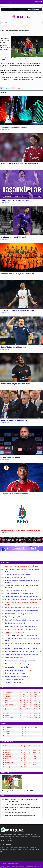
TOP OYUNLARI (14, 848)
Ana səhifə (3, 863)
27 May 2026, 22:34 (5, 203)
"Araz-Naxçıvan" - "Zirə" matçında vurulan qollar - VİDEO (18, 791)
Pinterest (42, 2)
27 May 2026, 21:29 (5, 313)
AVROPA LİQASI (17, 850)
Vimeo (9, 841)
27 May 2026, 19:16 (5, 533)
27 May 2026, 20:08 (5, 459)
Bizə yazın (16, 2)
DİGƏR (37, 850)
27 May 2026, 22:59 (5, 166)
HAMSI (40, 773)
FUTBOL (3, 848)
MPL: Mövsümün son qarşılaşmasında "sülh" (21, 816)
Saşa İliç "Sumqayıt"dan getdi (16, 813)
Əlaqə (10, 2)
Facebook (38, 2)
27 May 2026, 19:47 (5, 496)
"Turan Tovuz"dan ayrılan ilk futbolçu (18, 805)
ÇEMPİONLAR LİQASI (6, 850)
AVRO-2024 (10, 26)
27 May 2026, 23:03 (5, 129)
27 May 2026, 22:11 (5, 239)
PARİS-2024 (33, 848)
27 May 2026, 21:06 (5, 349)
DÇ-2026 (25, 850)
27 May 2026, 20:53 (5, 386)
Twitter (36, 2)
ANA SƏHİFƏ (3, 26)
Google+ (40, 2)
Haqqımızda (3, 2)
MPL (7, 848)
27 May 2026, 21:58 (5, 276)
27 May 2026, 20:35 (5, 423)
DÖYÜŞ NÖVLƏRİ (24, 848)
